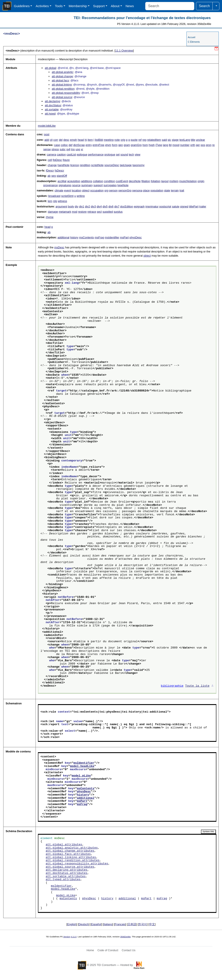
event (68, 190)
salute (176, 206)
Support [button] (99, 6)
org (107, 190)
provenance (51, 185)
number (185, 145)
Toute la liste (197, 686)
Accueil (191, 37)
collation (98, 181)
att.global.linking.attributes (71, 857)
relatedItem (154, 140)
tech (131, 154)
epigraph (139, 206)
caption (61, 154)
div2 (87, 206)
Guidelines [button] (22, 6)
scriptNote (97, 165)
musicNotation (188, 181)
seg (54, 176)
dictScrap (79, 145)
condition (109, 181)
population (157, 190)
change (52, 165)
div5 (105, 206)
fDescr (50, 171)
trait (182, 190)
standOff (62, 176)
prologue (110, 154)
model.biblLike (47, 126)
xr (82, 149)
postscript (165, 206)
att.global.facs (60, 80)
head (81, 140)
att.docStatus (53, 105)
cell (50, 160)
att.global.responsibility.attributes (77, 864)
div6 (111, 206)
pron (209, 145)
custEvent (122, 181)
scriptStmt (67, 196)
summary (87, 185)
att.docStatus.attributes (67, 873)
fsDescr (59, 171)
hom (145, 145)
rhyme (50, 217)
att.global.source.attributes (70, 867)
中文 (152, 924)
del (61, 140)
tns (73, 149)
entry (89, 145)
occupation (97, 190)
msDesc (59, 247)
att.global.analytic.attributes (72, 848)
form (115, 145)
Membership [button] (78, 6)
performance (96, 154)
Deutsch (84, 924)
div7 (117, 206)
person (113, 190)
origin (201, 181)
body (71, 206)
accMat (62, 181)
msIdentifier (112, 237)
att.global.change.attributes (70, 851)
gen (120, 145)
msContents (87, 237)
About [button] (115, 6)
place (146, 190)
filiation (146, 181)
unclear (201, 140)
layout (165, 181)
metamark (65, 212)
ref (140, 140)
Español (96, 924)
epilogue (82, 154)
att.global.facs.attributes (68, 854)
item (90, 140)
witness (63, 201)
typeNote (123, 185)
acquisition (74, 181)
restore (82, 212)
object (86, 190)
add (47, 140)
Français (120, 924)
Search (204, 6)
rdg (55, 201)
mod (74, 212)
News (130, 6)
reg (144, 140)
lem (50, 201)
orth (193, 145)
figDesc (57, 160)
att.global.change (62, 76)
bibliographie (172, 686)
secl (99, 212)
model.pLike (81, 776)
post (47, 134)
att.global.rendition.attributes (73, 860)
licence (75, 165)
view (138, 154)
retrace (92, 212)
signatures (65, 185)
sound (124, 154)
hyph (152, 145)
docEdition (127, 206)
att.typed (50, 114)
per (198, 145)
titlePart (194, 206)
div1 (82, 206)
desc (66, 140)
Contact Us (128, 950)
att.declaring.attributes (67, 870)
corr (56, 140)
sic (169, 140)
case (57, 145)
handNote (64, 165)
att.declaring (52, 101)
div (77, 206)
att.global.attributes (64, 845)
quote (134, 140)
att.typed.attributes (63, 880)
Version (67, 937)
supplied (108, 212)
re (213, 145)
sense (47, 149)
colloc (64, 145)
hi (86, 140)
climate (59, 190)
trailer (203, 206)
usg (78, 149)
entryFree (99, 145)
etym (108, 145)
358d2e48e (125, 937)
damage (53, 212)
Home (90, 950)
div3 (93, 206)
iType (159, 145)
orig (123, 140)
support (98, 185)
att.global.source (62, 97)
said (164, 140)
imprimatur (152, 206)
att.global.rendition (63, 89)
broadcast (54, 196)
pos (203, 145)
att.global (51, 68)
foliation (156, 181)
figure (66, 160)
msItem (174, 181)
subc (63, 149)
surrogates (110, 185)
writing (81, 196)
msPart (124, 237)
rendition (85, 165)
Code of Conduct (108, 950)
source (76, 185)
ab (49, 176)
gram (127, 145)
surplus (118, 212)
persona (137, 190)
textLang (185, 140)
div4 (99, 206)
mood (176, 145)
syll (68, 149)
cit (51, 140)
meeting (109, 140)
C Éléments (194, 42)
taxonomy (138, 165)
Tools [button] (59, 6)
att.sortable (52, 109)
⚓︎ (212, 686)
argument (61, 206)
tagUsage (126, 165)
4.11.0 (74, 937)
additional (63, 237)
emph (73, 140)
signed (184, 206)
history (74, 237)
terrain (175, 190)
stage (175, 140)
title (193, 140)
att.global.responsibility (66, 93)
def (70, 145)
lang (165, 145)
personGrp (125, 190)
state (167, 190)
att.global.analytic (63, 72)
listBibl (99, 140)
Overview (124, 51)
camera (51, 154)
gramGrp (136, 145)
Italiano (108, 924)
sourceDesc (112, 165)
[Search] (170, 6)
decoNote (135, 181)
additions (87, 181)
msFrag (99, 237)
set (118, 154)
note (117, 140)
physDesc (135, 237)
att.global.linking (62, 85)
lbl (170, 145)
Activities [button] (42, 6)
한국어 (143, 924)
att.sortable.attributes (66, 877)
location (77, 190)
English (72, 924)
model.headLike (82, 766)
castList (71, 154)
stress (55, 149)
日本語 (132, 924)
